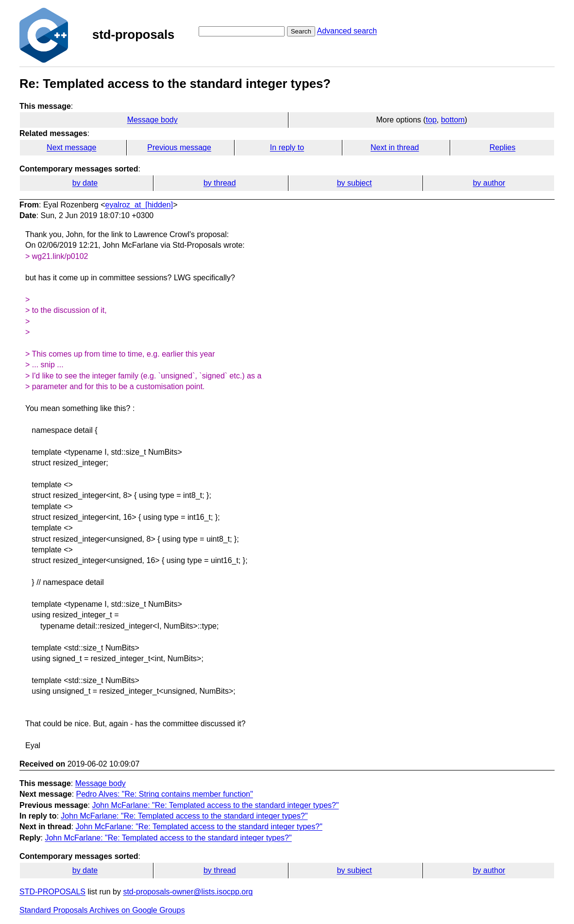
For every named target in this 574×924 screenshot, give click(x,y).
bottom (453, 120)
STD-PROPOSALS (52, 892)
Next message (71, 147)
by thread (220, 183)
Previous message (179, 147)
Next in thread (395, 147)
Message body (152, 120)
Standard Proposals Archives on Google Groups (102, 910)
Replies (502, 147)
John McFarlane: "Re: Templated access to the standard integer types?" (215, 805)
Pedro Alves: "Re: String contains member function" (165, 794)
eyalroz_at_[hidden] (139, 205)
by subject (355, 183)
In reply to (287, 147)
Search (301, 31)
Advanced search (347, 31)
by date (85, 183)
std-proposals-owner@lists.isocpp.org (188, 892)
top (431, 120)
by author (489, 183)
